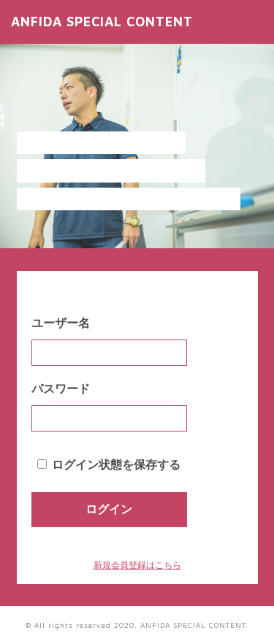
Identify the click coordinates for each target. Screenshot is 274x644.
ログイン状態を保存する (116, 465)
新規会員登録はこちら (137, 565)
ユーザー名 (61, 323)
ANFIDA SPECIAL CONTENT (102, 22)
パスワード (61, 389)
